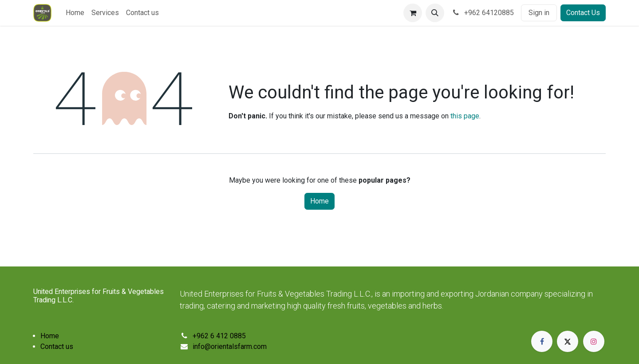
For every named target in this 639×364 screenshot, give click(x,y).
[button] (435, 13)
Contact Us (583, 13)
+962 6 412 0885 (219, 336)
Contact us (57, 346)
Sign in (539, 13)
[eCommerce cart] (413, 13)
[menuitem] (75, 13)
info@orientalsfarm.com (230, 346)
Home (319, 201)
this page (465, 116)
